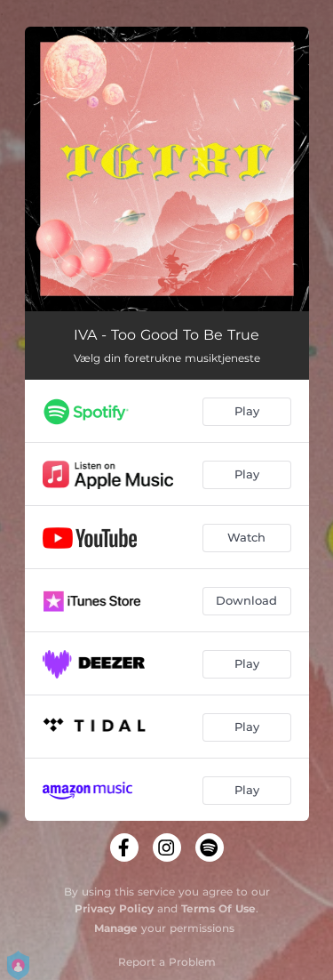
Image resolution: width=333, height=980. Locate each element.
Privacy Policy (114, 908)
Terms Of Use (218, 908)
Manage (116, 928)
